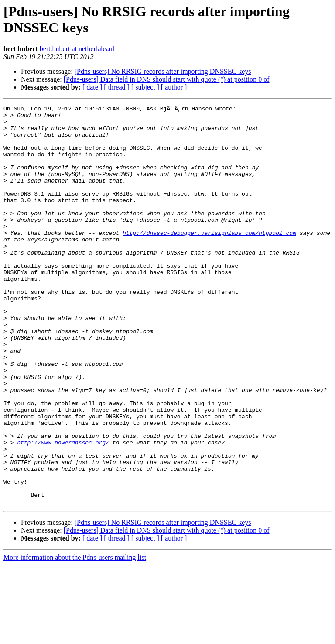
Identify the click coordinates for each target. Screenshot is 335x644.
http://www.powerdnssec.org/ (63, 510)
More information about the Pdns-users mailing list (75, 636)
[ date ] (92, 87)
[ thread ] (117, 87)
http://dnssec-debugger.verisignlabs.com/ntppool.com (209, 258)
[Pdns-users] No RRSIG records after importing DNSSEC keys (163, 71)
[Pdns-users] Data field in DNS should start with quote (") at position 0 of (167, 79)
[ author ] (174, 87)
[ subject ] (145, 87)
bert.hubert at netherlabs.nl (77, 49)
